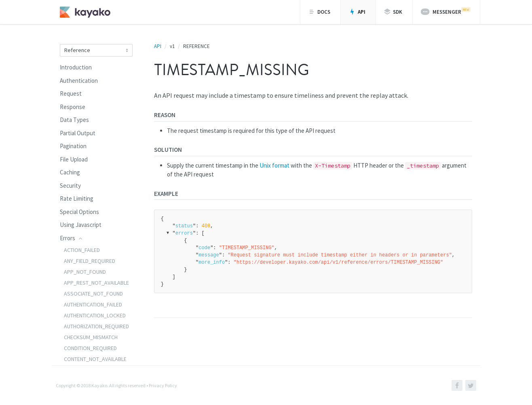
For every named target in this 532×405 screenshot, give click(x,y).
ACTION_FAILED (82, 250)
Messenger (446, 11)
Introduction (76, 67)
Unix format (274, 165)
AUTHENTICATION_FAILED (93, 304)
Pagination (73, 146)
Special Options (79, 212)
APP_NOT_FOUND (85, 272)
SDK (393, 12)
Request (71, 93)
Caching (70, 172)
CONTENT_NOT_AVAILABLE (95, 359)
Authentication (79, 81)
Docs (319, 12)
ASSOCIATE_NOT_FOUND (93, 294)
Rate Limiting (77, 198)
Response (73, 107)
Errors (72, 238)
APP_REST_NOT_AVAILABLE (96, 283)
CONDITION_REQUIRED (90, 348)
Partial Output (78, 133)
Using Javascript (81, 225)
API (357, 12)
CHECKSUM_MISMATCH (91, 337)
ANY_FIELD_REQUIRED (90, 261)
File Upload (74, 159)
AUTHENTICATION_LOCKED (95, 315)
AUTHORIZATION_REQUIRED (96, 326)
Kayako (99, 385)
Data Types (74, 120)
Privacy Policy (163, 385)
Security (70, 186)
